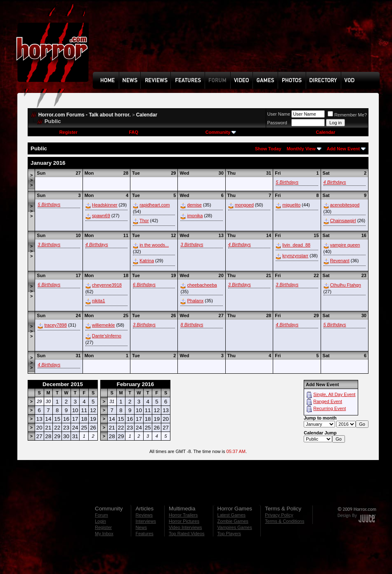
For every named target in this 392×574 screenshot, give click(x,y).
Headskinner (105, 205)
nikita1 (99, 301)
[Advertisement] (122, 42)
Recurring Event (329, 408)
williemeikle (104, 325)
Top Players (229, 534)
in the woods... (154, 245)
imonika (195, 216)
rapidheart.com (155, 205)
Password (277, 123)
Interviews (146, 521)
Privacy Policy (279, 515)
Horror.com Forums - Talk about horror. (85, 115)
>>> (31, 180)
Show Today (268, 149)
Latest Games (231, 515)
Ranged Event (328, 401)
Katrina (147, 261)
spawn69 (101, 216)
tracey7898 (55, 325)
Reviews (144, 515)
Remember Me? (347, 115)
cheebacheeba (202, 285)
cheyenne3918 (107, 285)
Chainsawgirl (343, 221)
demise (195, 205)
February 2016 (135, 384)
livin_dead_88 (296, 245)
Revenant (340, 261)
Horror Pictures (184, 521)
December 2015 (63, 384)
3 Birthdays (49, 244)
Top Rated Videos (187, 534)
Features (144, 534)
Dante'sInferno (107, 336)
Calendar (147, 115)
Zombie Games (233, 521)
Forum (102, 515)
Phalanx (196, 301)
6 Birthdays (49, 285)
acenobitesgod (345, 205)
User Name (279, 114)
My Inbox (104, 534)
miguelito (291, 205)
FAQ (133, 132)
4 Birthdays (335, 182)
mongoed (244, 205)
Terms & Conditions (285, 521)
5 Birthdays (287, 182)
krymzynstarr (295, 256)
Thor (144, 221)
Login (100, 521)
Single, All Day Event (334, 394)
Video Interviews (185, 527)
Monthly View (301, 149)
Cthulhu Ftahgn (346, 285)
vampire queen (345, 245)
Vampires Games (235, 527)
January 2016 (48, 163)
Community (221, 132)
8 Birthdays (192, 325)
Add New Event (343, 149)
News (141, 527)
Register (68, 132)
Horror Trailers (183, 515)
